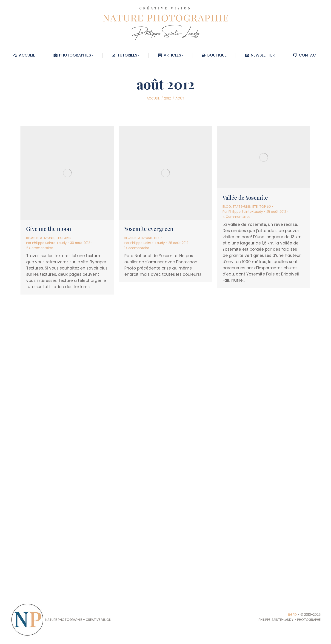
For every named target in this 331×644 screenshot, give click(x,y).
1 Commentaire (137, 248)
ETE (157, 238)
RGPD (292, 615)
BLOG (30, 238)
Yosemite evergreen (149, 229)
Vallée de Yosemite (245, 197)
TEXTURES (64, 238)
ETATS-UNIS (45, 238)
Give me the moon (49, 229)
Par (46, 243)
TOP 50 (265, 207)
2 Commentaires (40, 248)
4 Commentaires (236, 217)
